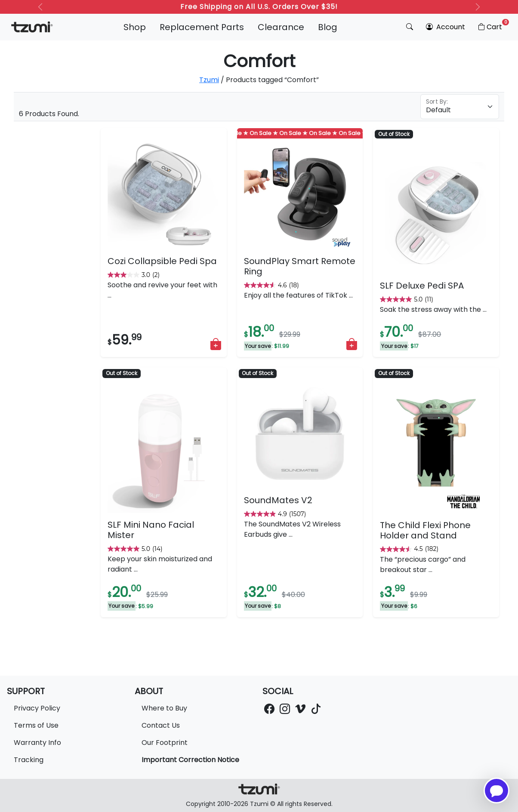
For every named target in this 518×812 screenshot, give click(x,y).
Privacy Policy (37, 708)
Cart (493, 25)
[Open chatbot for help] (496, 790)
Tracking (29, 760)
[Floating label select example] (460, 107)
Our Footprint (165, 743)
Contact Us (161, 725)
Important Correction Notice (190, 760)
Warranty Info (37, 743)
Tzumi (209, 80)
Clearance (281, 27)
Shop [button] (135, 27)
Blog (328, 27)
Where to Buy (164, 708)
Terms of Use (36, 725)
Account (446, 27)
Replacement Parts (202, 27)
